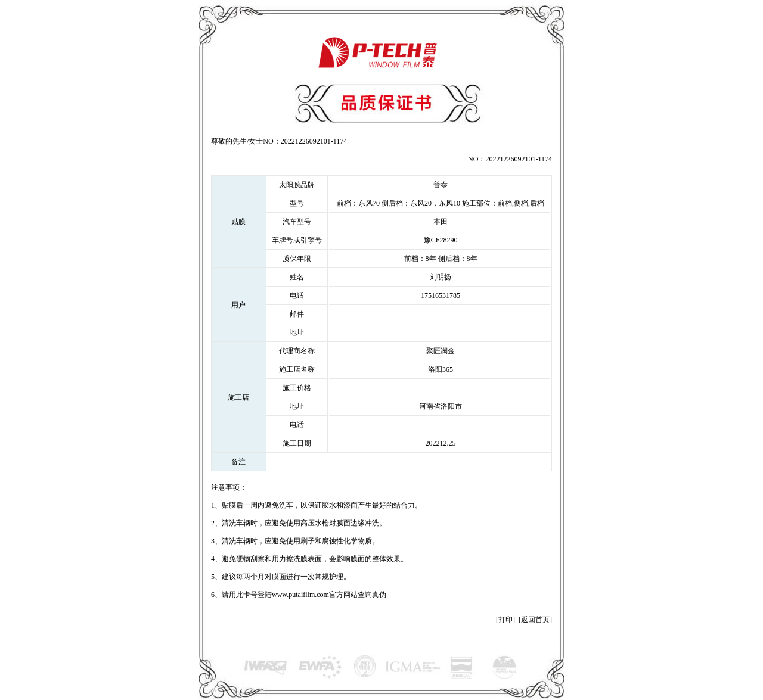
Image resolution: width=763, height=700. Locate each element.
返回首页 (535, 620)
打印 (505, 620)
